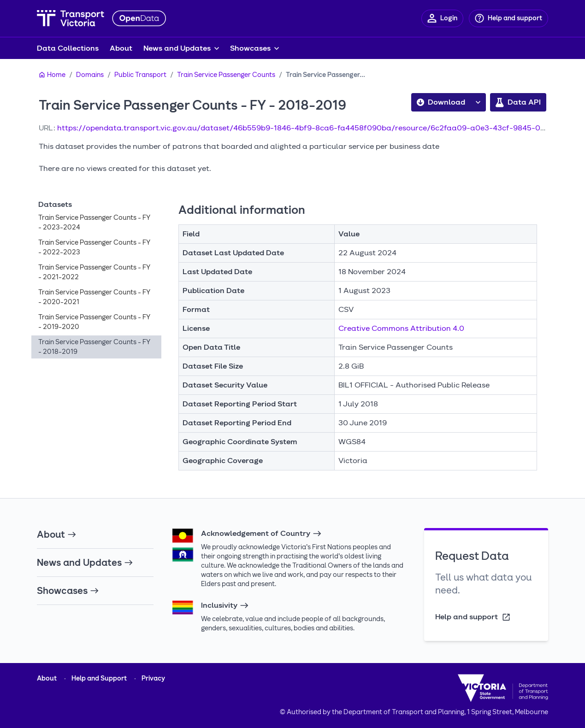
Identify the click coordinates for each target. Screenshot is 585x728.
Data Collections (68, 48)
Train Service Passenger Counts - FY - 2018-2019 (94, 347)
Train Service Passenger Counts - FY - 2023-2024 (94, 223)
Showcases (68, 591)
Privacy (153, 678)
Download (441, 102)
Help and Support (99, 678)
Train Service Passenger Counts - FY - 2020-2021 (94, 297)
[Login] (442, 18)
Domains (90, 75)
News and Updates (85, 563)
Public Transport (140, 75)
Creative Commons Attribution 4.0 (401, 328)
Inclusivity (225, 605)
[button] (478, 102)
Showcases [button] (250, 48)
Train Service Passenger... (325, 75)
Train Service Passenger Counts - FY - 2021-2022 (94, 272)
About (121, 48)
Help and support (473, 617)
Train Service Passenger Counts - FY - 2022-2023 (94, 247)
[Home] (52, 75)
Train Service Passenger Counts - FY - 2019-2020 (94, 322)
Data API (518, 102)
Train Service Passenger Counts (226, 75)
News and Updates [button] (177, 48)
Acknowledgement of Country (261, 534)
